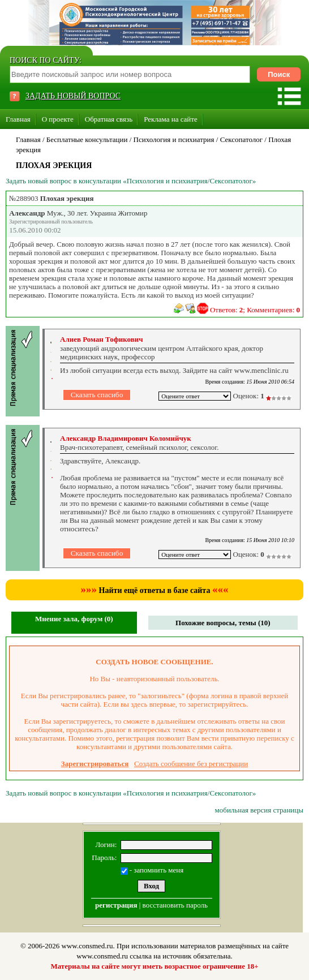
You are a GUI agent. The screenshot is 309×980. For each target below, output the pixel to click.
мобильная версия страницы (259, 810)
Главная (18, 119)
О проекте (58, 119)
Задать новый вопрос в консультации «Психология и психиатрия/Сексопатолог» (131, 181)
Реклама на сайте (171, 119)
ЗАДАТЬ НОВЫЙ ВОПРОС (73, 96)
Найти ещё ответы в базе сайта (155, 590)
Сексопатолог (241, 139)
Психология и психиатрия (174, 139)
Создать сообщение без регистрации (191, 764)
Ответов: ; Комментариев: (255, 310)
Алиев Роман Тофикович (102, 339)
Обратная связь (109, 119)
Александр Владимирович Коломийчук (126, 438)
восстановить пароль (175, 905)
